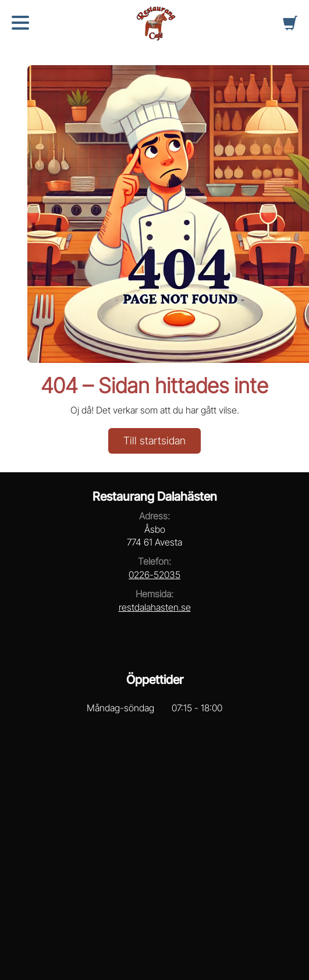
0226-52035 (154, 575)
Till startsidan (154, 441)
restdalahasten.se (155, 607)
